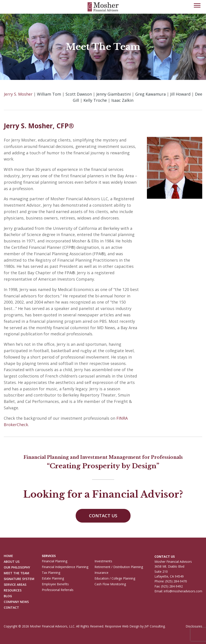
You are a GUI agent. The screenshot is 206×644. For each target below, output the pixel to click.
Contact (11, 608)
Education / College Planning (115, 579)
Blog (8, 596)
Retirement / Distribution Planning (119, 567)
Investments (103, 561)
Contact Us (103, 516)
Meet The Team (16, 573)
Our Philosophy (17, 568)
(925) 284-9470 (176, 581)
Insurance (101, 573)
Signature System (19, 579)
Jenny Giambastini (114, 94)
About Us (12, 562)
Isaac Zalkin (122, 100)
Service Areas (15, 585)
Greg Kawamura (150, 94)
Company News (16, 602)
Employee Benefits (55, 584)
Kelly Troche (95, 100)
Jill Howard (180, 94)
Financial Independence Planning (65, 567)
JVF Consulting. (155, 626)
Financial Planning (55, 561)
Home (8, 556)
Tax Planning (51, 573)
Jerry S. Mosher (18, 94)
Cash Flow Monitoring (110, 584)
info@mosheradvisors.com (183, 591)
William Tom (49, 94)
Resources (13, 590)
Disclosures (194, 626)
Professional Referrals (58, 590)
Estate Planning (53, 579)
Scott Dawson (79, 94)
